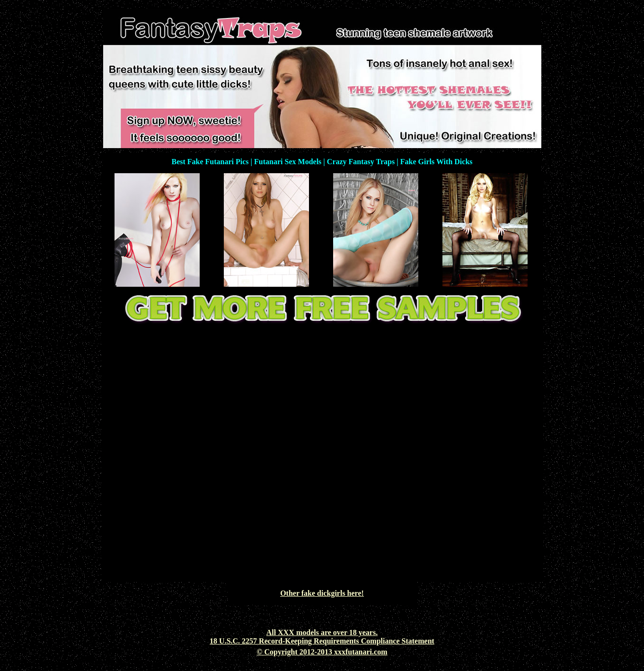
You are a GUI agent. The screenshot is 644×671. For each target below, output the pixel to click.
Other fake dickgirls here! (322, 593)
